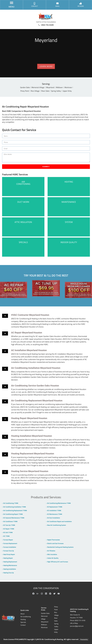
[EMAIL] (58, 4)
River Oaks (45, 92)
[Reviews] (81, 4)
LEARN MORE (46, 66)
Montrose (70, 88)
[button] (11, 4)
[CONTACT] (35, 4)
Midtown (60, 88)
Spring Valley (57, 92)
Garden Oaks (23, 88)
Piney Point (23, 92)
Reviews (81, 7)
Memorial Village (37, 88)
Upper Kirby (69, 92)
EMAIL (58, 7)
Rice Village (34, 92)
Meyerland (50, 88)
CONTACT (35, 7)
